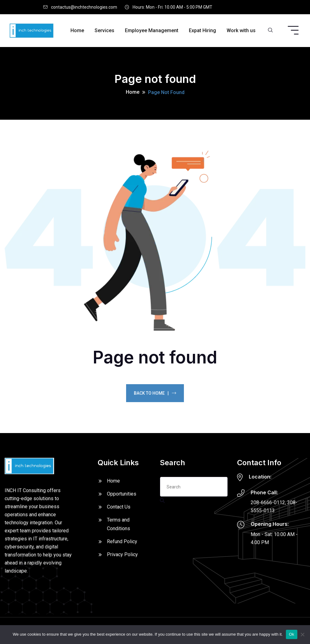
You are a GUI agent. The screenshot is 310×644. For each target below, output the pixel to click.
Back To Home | (155, 393)
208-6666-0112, (268, 502)
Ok (292, 634)
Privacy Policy (122, 554)
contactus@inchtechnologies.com (84, 7)
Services (104, 30)
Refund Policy (122, 541)
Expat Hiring (202, 30)
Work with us (241, 30)
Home (77, 30)
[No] (302, 634)
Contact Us (119, 507)
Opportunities (122, 494)
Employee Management (152, 30)
